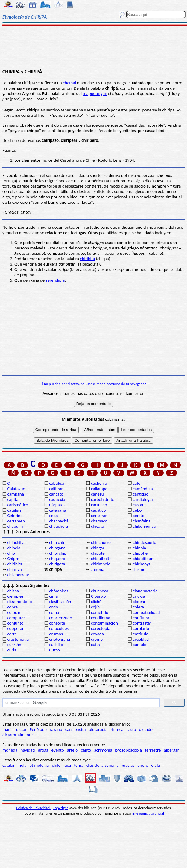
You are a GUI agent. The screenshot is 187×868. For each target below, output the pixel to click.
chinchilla (16, 542)
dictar (21, 729)
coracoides (59, 628)
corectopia (101, 628)
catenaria (58, 510)
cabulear (57, 483)
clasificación (60, 602)
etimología (39, 765)
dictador (147, 729)
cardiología (143, 499)
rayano (56, 729)
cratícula (141, 634)
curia (12, 650)
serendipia (55, 280)
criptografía (60, 639)
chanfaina (142, 521)
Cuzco (54, 650)
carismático (18, 505)
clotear (139, 602)
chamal (69, 83)
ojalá (156, 765)
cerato (139, 516)
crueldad (141, 639)
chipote (98, 553)
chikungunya (144, 526)
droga (43, 750)
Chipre (13, 559)
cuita (95, 645)
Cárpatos (57, 505)
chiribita (87, 259)
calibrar (56, 489)
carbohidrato (103, 499)
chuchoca (100, 591)
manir (8, 729)
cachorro (99, 483)
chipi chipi (58, 553)
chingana (57, 548)
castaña (140, 505)
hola (22, 765)
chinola (139, 548)
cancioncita (76, 729)
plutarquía (98, 729)
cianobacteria (145, 591)
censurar (99, 516)
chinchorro (101, 542)
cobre (12, 607)
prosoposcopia (129, 750)
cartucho (99, 505)
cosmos (56, 634)
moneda (10, 750)
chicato (98, 526)
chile (56, 765)
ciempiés (15, 596)
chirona (98, 569)
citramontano (19, 602)
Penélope (38, 729)
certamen (16, 521)
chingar (98, 548)
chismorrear (18, 575)
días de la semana (103, 765)
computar (16, 618)
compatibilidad (146, 612)
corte (12, 634)
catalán (9, 765)
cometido (100, 612)
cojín (95, 607)
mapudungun (95, 93)
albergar (171, 750)
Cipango (98, 596)
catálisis (14, 510)
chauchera (58, 526)
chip (11, 553)
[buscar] (80, 703)
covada (97, 634)
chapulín (15, 526)
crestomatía (18, 639)
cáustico (98, 510)
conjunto (15, 623)
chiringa (14, 569)
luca (67, 765)
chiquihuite (101, 559)
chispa (13, 591)
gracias (128, 765)
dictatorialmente (18, 735)
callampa (99, 489)
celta (53, 516)
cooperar (15, 628)
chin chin (57, 542)
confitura (141, 618)
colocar (14, 612)
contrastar (142, 623)
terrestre (153, 750)
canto (86, 750)
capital (13, 499)
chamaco (99, 521)
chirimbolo (101, 564)
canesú (97, 494)
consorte (57, 623)
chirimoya (142, 564)
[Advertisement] (93, 47)
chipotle (140, 553)
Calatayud (16, 489)
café (137, 483)
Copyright (60, 808)
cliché (96, 602)
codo (54, 607)
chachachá (59, 521)
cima (53, 596)
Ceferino (15, 516)
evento (58, 750)
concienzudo (61, 618)
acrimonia (103, 750)
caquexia (57, 499)
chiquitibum (144, 559)
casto (131, 729)
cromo (97, 639)
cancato (56, 494)
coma (54, 612)
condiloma (101, 618)
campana (16, 494)
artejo (72, 750)
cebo (137, 510)
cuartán (14, 645)
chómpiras (58, 591)
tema (79, 765)
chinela (14, 548)
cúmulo (140, 645)
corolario (141, 628)
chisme (139, 569)
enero (143, 765)
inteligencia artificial (148, 813)
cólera (138, 607)
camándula (143, 489)
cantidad (141, 494)
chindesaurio (145, 542)
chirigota (57, 564)
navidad (28, 750)
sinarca (117, 729)
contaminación (104, 623)
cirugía (139, 596)
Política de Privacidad (33, 808)
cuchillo (56, 645)
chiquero (57, 559)
